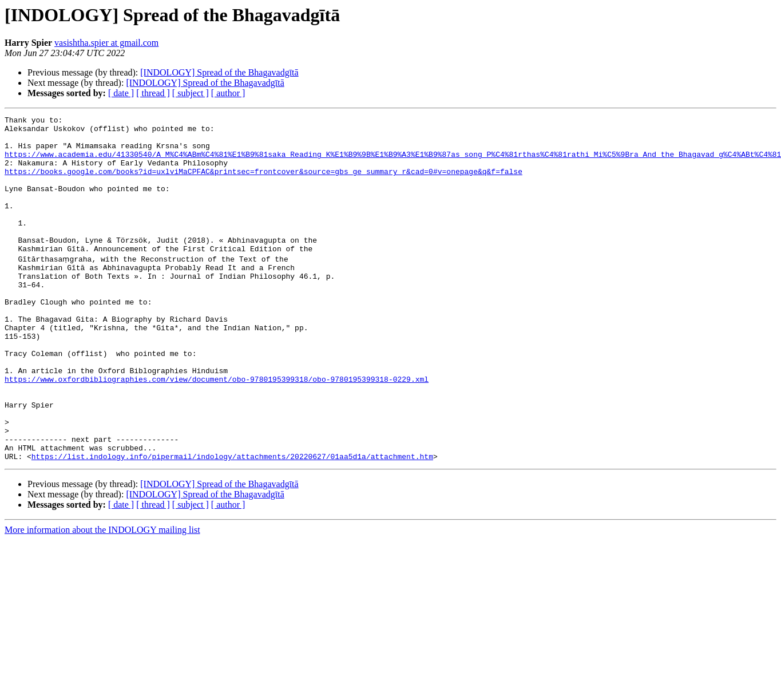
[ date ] (121, 93)
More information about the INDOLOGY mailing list (102, 597)
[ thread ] (153, 93)
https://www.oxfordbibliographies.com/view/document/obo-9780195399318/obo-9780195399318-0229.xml (217, 430)
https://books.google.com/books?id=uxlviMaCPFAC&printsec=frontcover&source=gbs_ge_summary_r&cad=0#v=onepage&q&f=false (263, 183)
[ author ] (228, 93)
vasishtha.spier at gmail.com (106, 43)
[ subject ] (191, 93)
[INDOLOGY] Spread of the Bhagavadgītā (219, 72)
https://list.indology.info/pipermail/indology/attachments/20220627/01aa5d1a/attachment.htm (232, 523)
